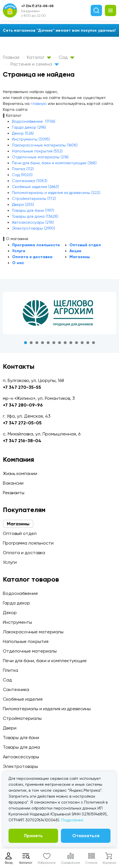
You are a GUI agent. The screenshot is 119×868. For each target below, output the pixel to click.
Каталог (39, 57)
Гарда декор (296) (29, 127)
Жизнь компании (20, 473)
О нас (18, 263)
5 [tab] (48, 343)
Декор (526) (23, 133)
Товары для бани (21, 738)
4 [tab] (42, 343)
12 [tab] (88, 343)
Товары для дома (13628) (35, 216)
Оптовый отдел (85, 245)
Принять (33, 836)
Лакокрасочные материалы (33, 632)
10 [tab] (76, 343)
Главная (11, 57)
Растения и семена (35, 64)
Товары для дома (21, 747)
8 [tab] (65, 343)
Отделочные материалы (30, 651)
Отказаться (86, 836)
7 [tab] (59, 343)
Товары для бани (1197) (33, 210)
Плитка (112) (23, 169)
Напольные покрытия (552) (37, 151)
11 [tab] (82, 343)
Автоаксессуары (21, 757)
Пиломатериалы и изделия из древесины (47, 709)
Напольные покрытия (26, 641)
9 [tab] (71, 343)
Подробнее (72, 820)
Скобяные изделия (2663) (35, 187)
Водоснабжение (20, 593)
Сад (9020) (22, 175)
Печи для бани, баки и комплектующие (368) (54, 163)
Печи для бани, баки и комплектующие (45, 661)
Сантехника (16, 689)
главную (39, 103)
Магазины (80, 257)
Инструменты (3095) (31, 139)
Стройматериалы (22, 718)
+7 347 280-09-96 (23, 405)
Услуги (19, 251)
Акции (75, 251)
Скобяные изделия (23, 699)
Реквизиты (14, 493)
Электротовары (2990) (33, 228)
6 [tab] (54, 343)
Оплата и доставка (32, 257)
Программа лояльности (36, 245)
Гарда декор (16, 603)
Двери (10, 728)
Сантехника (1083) (30, 181)
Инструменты (17, 622)
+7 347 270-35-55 (22, 387)
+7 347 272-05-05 (22, 423)
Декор (10, 613)
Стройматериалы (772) (34, 198)
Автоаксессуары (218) (33, 222)
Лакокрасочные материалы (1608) (45, 145)
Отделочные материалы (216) (40, 157)
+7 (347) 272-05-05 (37, 6)
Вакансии (13, 483)
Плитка (10, 670)
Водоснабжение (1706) (34, 121)
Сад (66, 57)
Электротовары (20, 766)
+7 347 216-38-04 (22, 441)
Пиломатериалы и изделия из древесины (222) (56, 193)
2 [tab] (31, 343)
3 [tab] (37, 343)
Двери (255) (23, 204)
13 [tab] (93, 343)
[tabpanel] (59, 313)
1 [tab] (25, 343)
